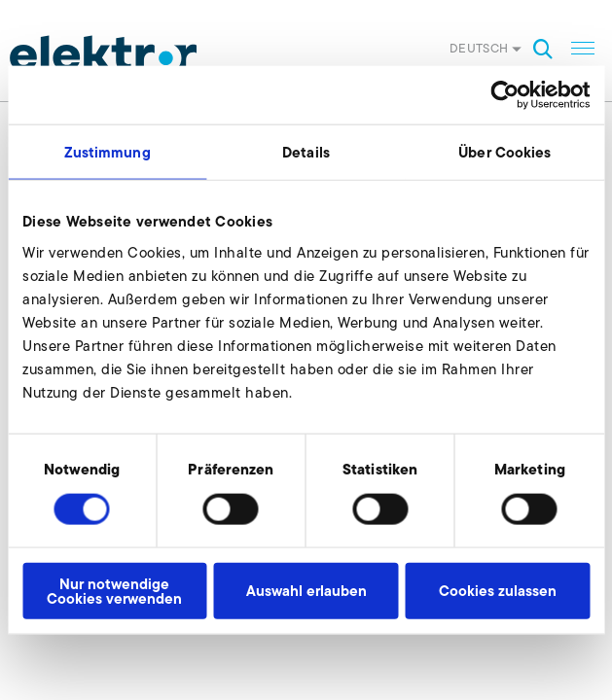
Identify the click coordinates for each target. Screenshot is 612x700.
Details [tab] (306, 152)
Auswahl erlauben (306, 591)
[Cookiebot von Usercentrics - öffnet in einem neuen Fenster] (504, 95)
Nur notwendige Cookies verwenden (114, 590)
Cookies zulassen (498, 591)
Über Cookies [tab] (504, 152)
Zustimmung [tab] (108, 152)
